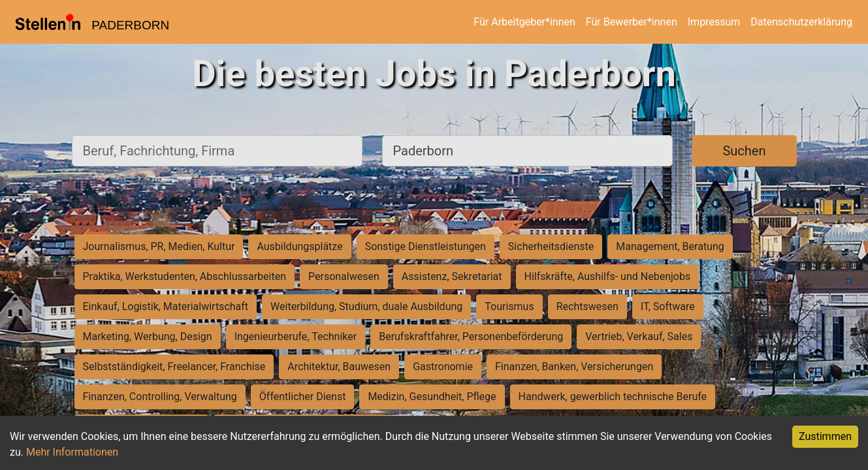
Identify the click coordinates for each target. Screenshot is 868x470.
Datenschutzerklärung (801, 22)
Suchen (744, 151)
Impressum (714, 22)
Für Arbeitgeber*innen (524, 22)
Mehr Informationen (72, 452)
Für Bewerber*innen (632, 22)
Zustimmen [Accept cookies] (825, 436)
